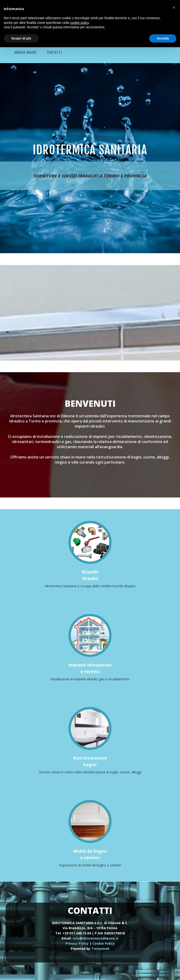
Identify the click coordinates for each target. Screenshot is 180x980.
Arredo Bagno (25, 52)
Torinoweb (100, 949)
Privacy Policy (77, 943)
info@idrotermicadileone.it (96, 938)
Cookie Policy (103, 943)
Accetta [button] (163, 38)
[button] (174, 7)
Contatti (54, 52)
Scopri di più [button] (21, 38)
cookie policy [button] (79, 23)
